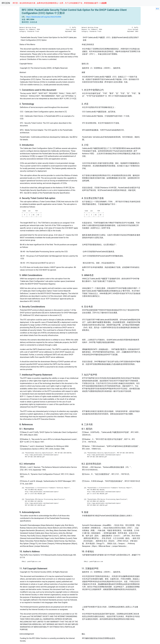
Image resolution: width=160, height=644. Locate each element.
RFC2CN (6, 3)
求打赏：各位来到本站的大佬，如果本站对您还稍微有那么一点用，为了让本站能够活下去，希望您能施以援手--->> (60, 3)
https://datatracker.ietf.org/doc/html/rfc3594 (44, 17)
